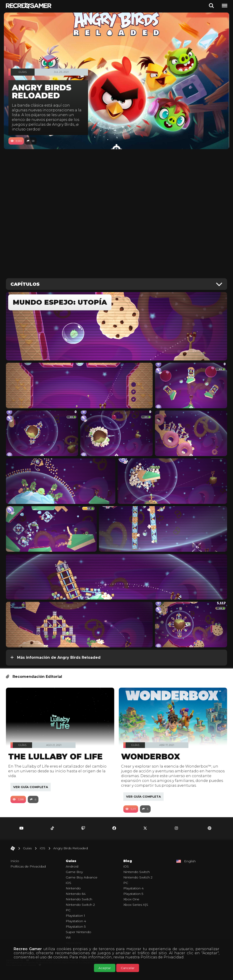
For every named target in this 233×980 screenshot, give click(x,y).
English (190, 868)
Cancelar (128, 968)
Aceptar (105, 968)
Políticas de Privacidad (162, 957)
